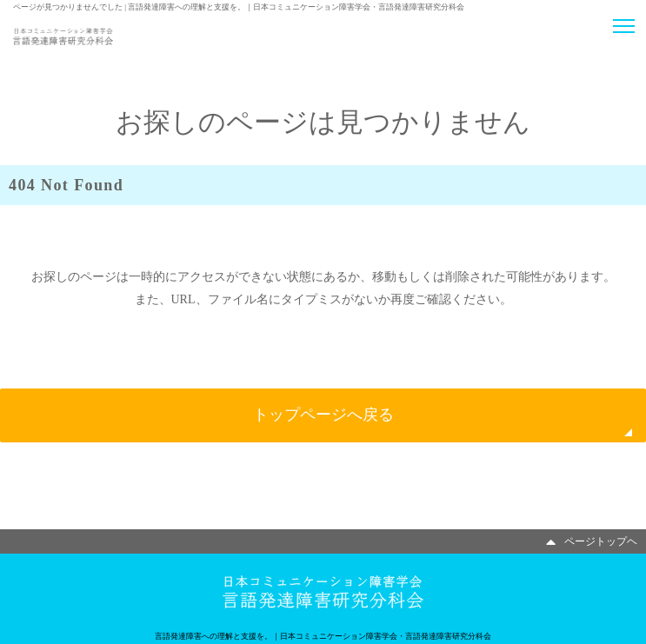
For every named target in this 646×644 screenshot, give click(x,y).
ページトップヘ (592, 541)
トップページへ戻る (323, 415)
